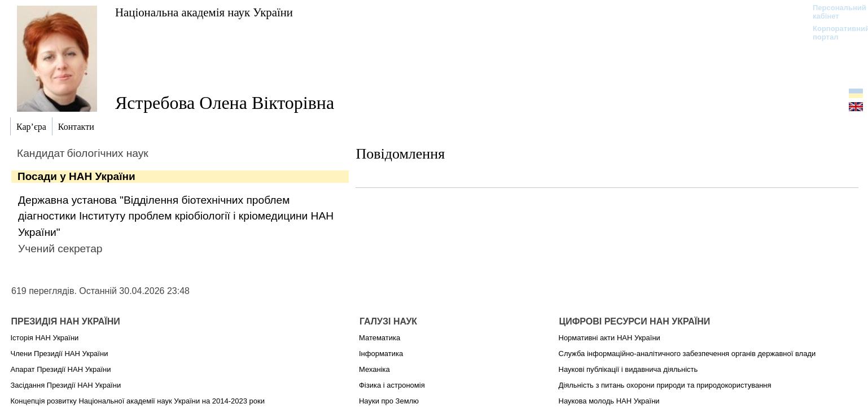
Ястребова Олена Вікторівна (225, 103)
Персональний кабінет (834, 12)
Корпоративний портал (834, 33)
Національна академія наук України (204, 12)
